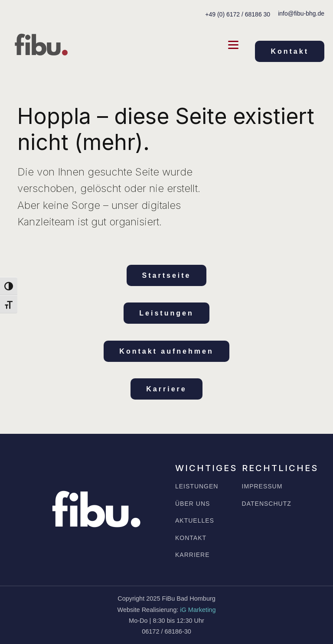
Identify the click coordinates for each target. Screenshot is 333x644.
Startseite (167, 275)
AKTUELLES (195, 521)
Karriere (166, 389)
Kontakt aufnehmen (166, 351)
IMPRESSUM (262, 486)
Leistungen (166, 313)
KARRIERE (193, 555)
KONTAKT (191, 538)
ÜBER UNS (193, 504)
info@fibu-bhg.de (301, 13)
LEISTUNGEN (197, 486)
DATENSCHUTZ (267, 504)
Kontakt (290, 51)
